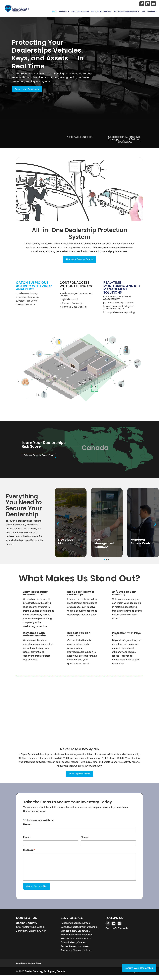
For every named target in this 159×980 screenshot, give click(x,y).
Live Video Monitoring (80, 12)
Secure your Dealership (138, 968)
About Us (63, 12)
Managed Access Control (102, 12)
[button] (58, 527)
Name (27, 828)
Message (29, 854)
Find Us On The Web (117, 933)
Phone (85, 841)
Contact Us (152, 12)
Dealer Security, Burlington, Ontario (45, 976)
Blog (144, 12)
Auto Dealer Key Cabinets (28, 968)
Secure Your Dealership (30, 89)
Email (27, 841)
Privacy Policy (135, 976)
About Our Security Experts (80, 260)
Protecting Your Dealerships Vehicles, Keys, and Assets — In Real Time (48, 54)
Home (55, 12)
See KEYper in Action (80, 777)
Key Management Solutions (126, 12)
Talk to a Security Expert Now (43, 457)
